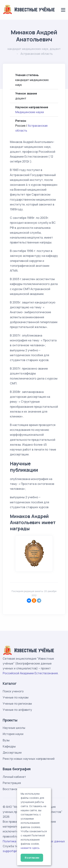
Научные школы (14, 728)
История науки (13, 734)
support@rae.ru (13, 851)
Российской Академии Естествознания (30, 673)
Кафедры (9, 746)
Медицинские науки (30, 112)
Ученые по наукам (16, 697)
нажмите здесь (30, 848)
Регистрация (12, 783)
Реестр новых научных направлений (29, 759)
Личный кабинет (14, 777)
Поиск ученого (13, 691)
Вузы (6, 740)
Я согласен (32, 858)
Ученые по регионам (17, 704)
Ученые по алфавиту (17, 710)
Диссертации (12, 753)
